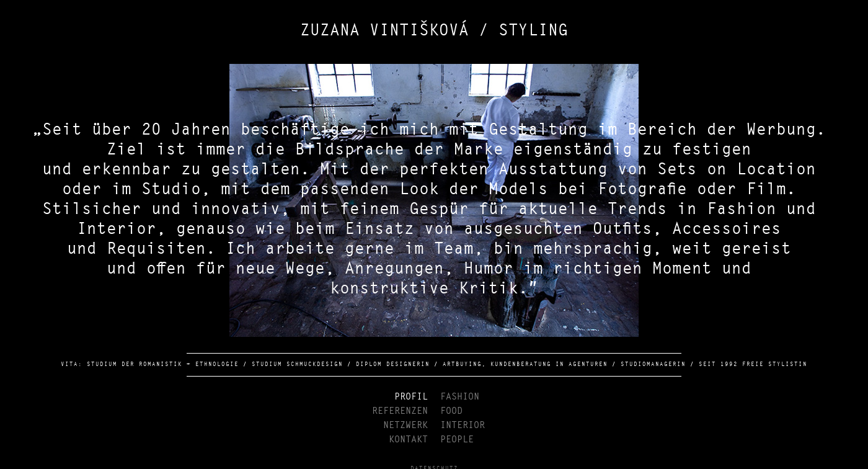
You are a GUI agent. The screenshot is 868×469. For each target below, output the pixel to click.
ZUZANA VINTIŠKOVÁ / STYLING (434, 31)
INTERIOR (463, 425)
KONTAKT (408, 440)
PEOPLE (457, 440)
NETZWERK (405, 425)
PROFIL (411, 397)
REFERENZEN (400, 411)
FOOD (451, 411)
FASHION (460, 397)
